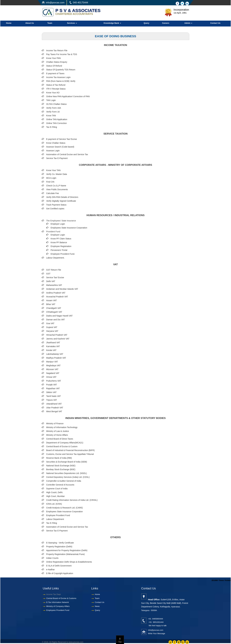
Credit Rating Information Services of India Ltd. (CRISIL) (72, 500)
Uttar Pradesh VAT (55, 408)
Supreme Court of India (57, 489)
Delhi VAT (51, 281)
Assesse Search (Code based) (60, 147)
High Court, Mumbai (55, 496)
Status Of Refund (54, 66)
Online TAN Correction (57, 123)
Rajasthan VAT (53, 388)
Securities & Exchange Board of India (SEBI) (67, 462)
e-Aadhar (51, 570)
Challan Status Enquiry (57, 62)
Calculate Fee (53, 193)
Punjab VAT (52, 385)
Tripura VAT (52, 400)
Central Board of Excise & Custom (62, 446)
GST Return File (54, 270)
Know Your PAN (54, 58)
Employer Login (58, 224)
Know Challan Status (56, 143)
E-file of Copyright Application (60, 573)
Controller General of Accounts (60, 485)
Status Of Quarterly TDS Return (61, 70)
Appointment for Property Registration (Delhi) (67, 550)
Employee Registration (61, 246)
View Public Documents (57, 189)
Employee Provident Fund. (63, 254)
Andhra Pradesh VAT (56, 293)
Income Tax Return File (57, 50)
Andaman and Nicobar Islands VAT (62, 289)
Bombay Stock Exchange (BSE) (61, 469)
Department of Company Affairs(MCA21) (65, 443)
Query (146, 23)
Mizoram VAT (52, 369)
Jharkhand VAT (53, 343)
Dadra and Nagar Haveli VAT (59, 316)
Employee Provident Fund (58, 515)
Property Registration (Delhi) (59, 547)
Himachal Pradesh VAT (57, 335)
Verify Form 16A (54, 108)
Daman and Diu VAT (56, 320)
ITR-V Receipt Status (56, 89)
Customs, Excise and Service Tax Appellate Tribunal (70, 454)
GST (48, 274)
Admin (188, 23)
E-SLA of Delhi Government (59, 566)
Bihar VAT (51, 304)
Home (9, 23)
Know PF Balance (59, 242)
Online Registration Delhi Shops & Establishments (69, 562)
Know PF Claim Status (61, 239)
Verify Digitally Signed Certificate (61, 201)
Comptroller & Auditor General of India (64, 481)
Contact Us (215, 23)
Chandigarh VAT (54, 308)
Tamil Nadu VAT (54, 396)
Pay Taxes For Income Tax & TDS (62, 54)
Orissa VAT (51, 377)
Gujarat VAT (52, 327)
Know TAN (51, 116)
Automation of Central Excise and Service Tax (67, 154)
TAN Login (51, 100)
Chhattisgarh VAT (54, 312)
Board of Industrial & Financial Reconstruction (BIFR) (70, 450)
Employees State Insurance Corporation (69, 228)
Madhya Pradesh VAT (56, 358)
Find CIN (50, 182)
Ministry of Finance (55, 423)
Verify (73, 81)
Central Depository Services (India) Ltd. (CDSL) (68, 477)
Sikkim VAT (51, 392)
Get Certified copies (55, 209)
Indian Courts (52, 558)
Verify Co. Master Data (57, 174)
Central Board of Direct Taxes (60, 439)
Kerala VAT (51, 350)
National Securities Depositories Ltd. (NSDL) (67, 473)
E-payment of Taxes (55, 73)
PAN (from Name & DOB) (58, 81)
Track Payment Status (56, 205)
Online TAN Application (57, 119)
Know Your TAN (53, 170)
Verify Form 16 (53, 112)
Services (72, 23)
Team (50, 23)
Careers (166, 23)
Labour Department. (55, 258)
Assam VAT (52, 300)
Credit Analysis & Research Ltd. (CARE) (65, 508)
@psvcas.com (57, 3)
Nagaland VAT (53, 373)
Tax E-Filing (52, 127)
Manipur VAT (52, 362)
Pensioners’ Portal (59, 250)
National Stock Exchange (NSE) (61, 466)
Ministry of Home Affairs (57, 435)
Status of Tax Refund (56, 85)
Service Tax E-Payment (57, 158)
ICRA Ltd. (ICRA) (54, 504)
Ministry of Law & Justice (58, 431)
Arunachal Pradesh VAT (57, 297)
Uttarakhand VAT (54, 404)
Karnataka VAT (53, 346)
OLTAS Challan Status (56, 104)
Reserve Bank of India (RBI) (59, 458)
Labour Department (55, 519)
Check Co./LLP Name (56, 186)
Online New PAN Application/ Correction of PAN (68, 96)
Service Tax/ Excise (55, 277)
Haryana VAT (52, 331)
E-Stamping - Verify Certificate (60, 543)
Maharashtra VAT (54, 285)
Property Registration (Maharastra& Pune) (65, 554)
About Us (30, 23)
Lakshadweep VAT (55, 354)
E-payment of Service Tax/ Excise (62, 139)
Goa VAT (50, 323)
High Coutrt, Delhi (54, 492)
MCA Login (51, 178)
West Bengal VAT (54, 411)
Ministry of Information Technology (62, 427)
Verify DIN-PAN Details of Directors (62, 197)
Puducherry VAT (54, 381)
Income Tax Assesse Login (58, 77)
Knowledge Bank (112, 23)
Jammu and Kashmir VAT (58, 339)
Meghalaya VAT (53, 365)
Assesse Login (53, 151)
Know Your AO (53, 93)
